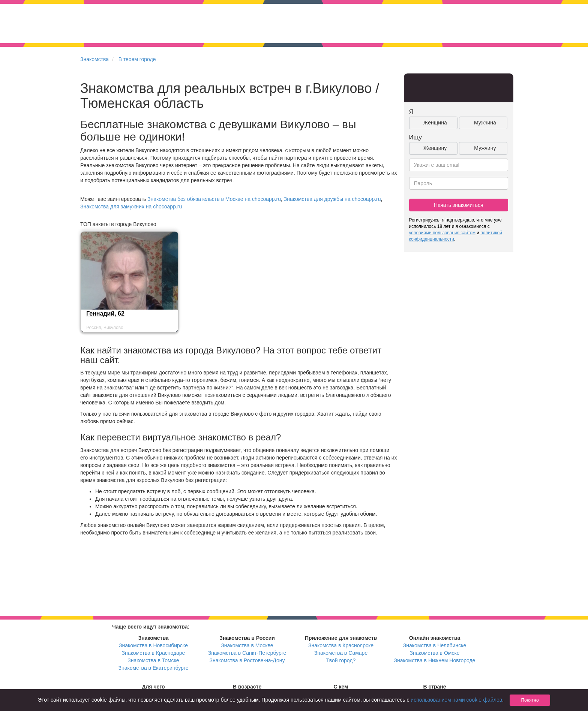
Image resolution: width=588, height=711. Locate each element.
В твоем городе (137, 59)
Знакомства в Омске (435, 653)
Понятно (530, 700)
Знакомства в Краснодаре (154, 653)
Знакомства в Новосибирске (153, 645)
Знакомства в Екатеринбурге (154, 668)
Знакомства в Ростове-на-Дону (247, 660)
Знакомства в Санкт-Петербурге (247, 653)
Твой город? (341, 660)
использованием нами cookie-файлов (456, 700)
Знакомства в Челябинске (435, 645)
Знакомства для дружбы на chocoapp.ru (332, 199)
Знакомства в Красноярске (341, 645)
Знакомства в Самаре (341, 653)
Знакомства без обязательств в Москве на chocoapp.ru (214, 199)
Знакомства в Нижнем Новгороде (435, 660)
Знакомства (94, 59)
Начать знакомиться (459, 205)
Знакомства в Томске (153, 660)
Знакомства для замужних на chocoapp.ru (131, 207)
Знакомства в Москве (247, 645)
